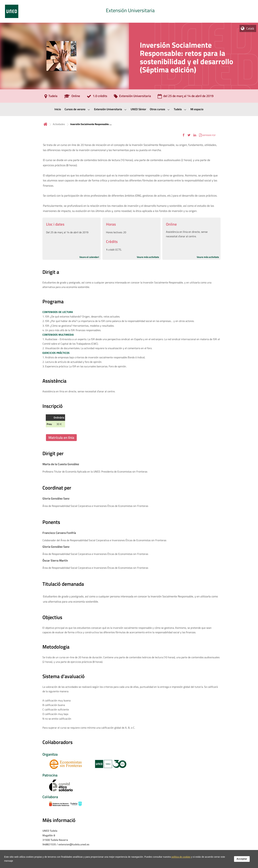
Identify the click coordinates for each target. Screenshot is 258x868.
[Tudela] (51, 97)
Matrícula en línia (61, 438)
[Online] (72, 97)
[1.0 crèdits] (97, 97)
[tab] (129, 11)
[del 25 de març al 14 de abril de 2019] (186, 97)
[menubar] (129, 109)
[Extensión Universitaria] (132, 97)
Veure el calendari (89, 257)
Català (250, 28)
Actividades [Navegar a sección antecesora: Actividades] (59, 124)
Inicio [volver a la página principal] (45, 124)
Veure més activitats (148, 257)
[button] (184, 135)
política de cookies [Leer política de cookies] (181, 857)
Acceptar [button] (242, 859)
